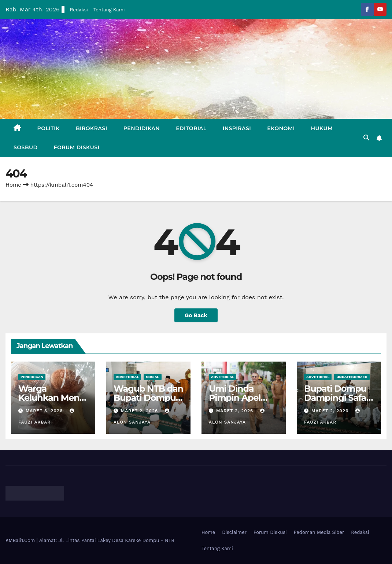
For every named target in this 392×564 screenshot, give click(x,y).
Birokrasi (92, 128)
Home (13, 185)
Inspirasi (237, 128)
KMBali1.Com (21, 540)
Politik (49, 128)
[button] (366, 138)
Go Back (196, 315)
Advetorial (127, 377)
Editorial (191, 128)
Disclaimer (234, 532)
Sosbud (26, 147)
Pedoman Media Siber (319, 532)
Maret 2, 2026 (140, 411)
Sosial (152, 377)
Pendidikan (142, 128)
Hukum (322, 128)
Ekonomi (281, 128)
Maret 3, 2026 (45, 411)
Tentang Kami (109, 10)
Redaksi (79, 10)
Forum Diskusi (77, 147)
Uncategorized (352, 377)
